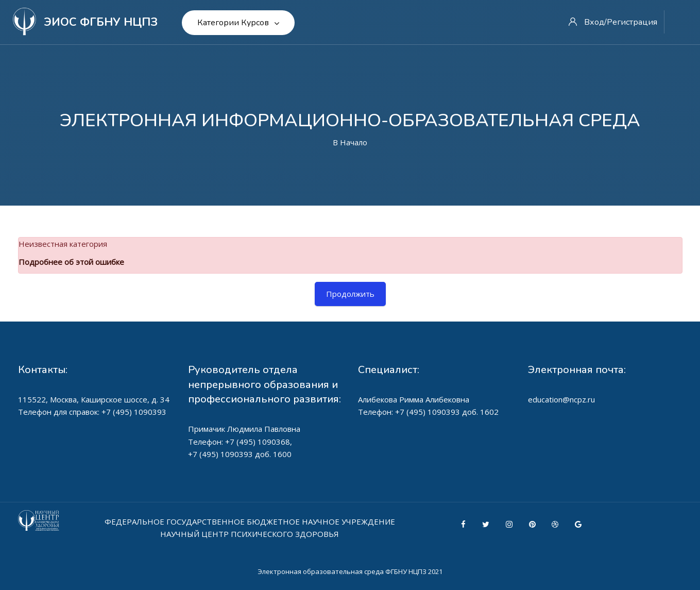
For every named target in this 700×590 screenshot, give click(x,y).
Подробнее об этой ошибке (71, 262)
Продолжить (350, 294)
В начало (350, 142)
